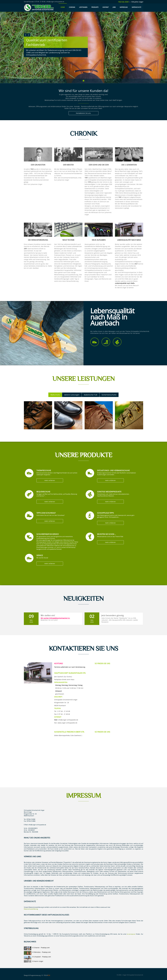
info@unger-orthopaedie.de (68, 720)
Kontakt (106, 7)
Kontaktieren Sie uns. (84, 113)
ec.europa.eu (131, 934)
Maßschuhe (55, 395)
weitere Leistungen (72, 395)
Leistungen (83, 7)
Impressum (124, 7)
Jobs (114, 7)
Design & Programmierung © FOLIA (37, 975)
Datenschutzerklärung (31, 909)
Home (63, 7)
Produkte (95, 7)
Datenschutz (136, 7)
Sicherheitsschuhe (109, 395)
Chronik (72, 7)
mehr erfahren (47, 480)
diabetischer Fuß (91, 395)
